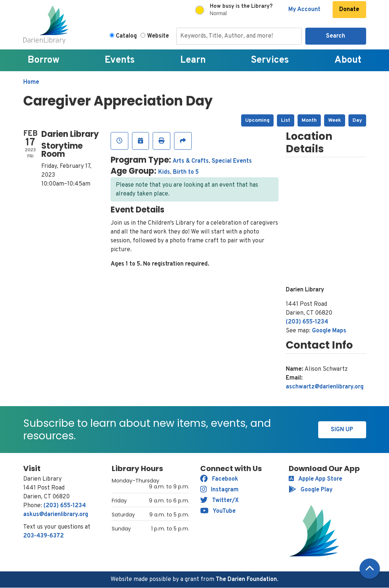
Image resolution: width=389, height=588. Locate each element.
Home (31, 82)
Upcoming (257, 120)
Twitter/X (220, 501)
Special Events (232, 161)
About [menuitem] (348, 60)
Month (309, 120)
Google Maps (329, 331)
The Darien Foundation (246, 580)
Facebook (219, 479)
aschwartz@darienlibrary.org (325, 387)
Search (336, 36)
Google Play (311, 490)
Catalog (126, 36)
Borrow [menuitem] (44, 60)
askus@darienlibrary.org (56, 515)
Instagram (220, 490)
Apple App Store (315, 479)
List (286, 120)
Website (158, 36)
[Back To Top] (370, 569)
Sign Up (342, 430)
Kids (164, 172)
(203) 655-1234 (307, 322)
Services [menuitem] (270, 60)
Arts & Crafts (191, 161)
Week (335, 120)
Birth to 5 (186, 172)
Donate (349, 10)
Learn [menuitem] (193, 60)
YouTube (218, 511)
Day (357, 120)
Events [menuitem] (120, 60)
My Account (304, 10)
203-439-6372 (44, 536)
